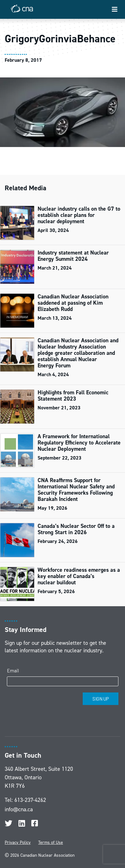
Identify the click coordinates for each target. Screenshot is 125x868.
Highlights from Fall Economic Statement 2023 (73, 396)
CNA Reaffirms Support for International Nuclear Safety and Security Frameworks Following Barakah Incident (76, 490)
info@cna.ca (19, 809)
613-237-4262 (30, 800)
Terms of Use (51, 842)
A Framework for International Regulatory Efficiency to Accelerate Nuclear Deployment (79, 443)
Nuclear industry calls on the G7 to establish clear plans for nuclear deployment (79, 215)
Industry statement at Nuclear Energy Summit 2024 (73, 256)
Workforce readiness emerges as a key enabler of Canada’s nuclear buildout (79, 576)
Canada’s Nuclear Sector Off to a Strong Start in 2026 (76, 529)
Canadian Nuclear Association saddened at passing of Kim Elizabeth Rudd (73, 303)
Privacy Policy (18, 842)
